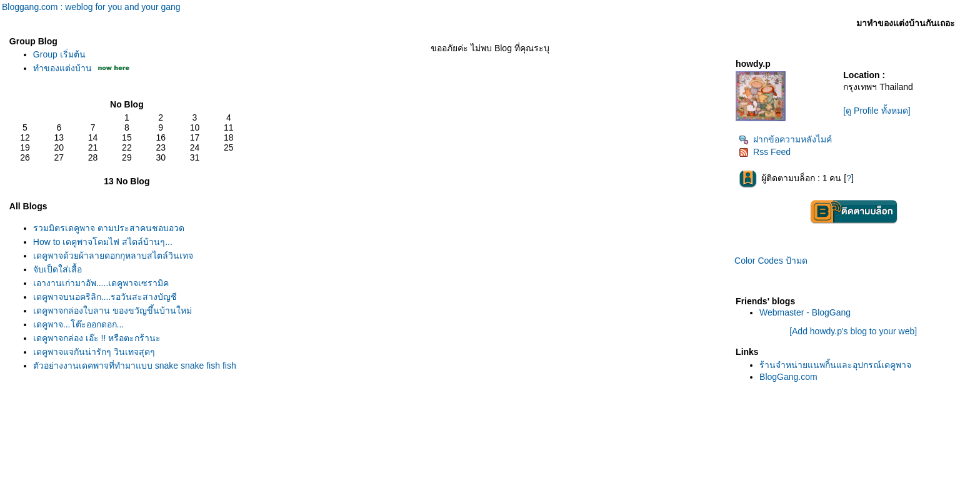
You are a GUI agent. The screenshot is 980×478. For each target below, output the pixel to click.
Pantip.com (22, 472)
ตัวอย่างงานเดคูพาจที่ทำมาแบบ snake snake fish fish (135, 366)
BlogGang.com (788, 377)
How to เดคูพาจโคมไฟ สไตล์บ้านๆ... (103, 242)
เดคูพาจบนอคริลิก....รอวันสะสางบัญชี (105, 297)
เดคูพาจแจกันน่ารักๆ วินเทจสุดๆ (94, 352)
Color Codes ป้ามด (771, 261)
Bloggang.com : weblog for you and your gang (91, 7)
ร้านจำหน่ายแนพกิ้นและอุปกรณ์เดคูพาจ (835, 365)
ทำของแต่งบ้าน (62, 68)
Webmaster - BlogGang (805, 312)
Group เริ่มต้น (59, 54)
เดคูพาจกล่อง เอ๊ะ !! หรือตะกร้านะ (97, 338)
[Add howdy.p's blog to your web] (853, 331)
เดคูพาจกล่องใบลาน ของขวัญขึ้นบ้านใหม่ (112, 311)
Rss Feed (765, 152)
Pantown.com (137, 472)
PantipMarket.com (78, 472)
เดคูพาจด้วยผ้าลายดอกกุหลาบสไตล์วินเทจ (113, 256)
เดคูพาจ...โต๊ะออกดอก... (78, 324)
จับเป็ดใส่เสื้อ (57, 269)
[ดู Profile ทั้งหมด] (877, 111)
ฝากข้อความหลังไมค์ (785, 139)
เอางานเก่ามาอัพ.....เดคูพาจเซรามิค (101, 283)
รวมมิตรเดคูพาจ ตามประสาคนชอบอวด (109, 228)
